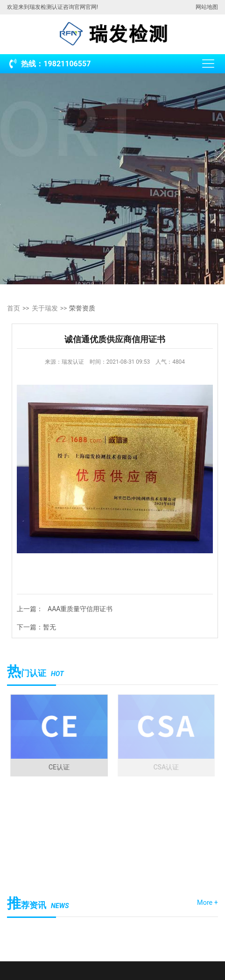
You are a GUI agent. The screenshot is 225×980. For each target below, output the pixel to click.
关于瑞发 (45, 308)
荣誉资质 (82, 308)
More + (207, 903)
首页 (14, 308)
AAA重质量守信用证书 (80, 609)
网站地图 (207, 7)
